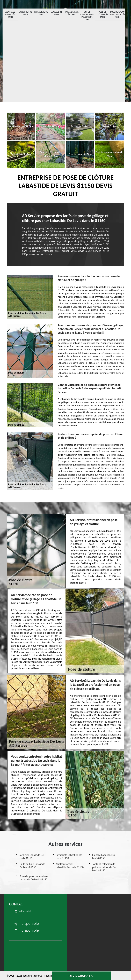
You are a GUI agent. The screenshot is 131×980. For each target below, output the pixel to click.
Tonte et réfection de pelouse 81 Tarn (87, 16)
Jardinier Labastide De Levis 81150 (32, 857)
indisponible (27, 923)
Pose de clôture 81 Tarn (102, 14)
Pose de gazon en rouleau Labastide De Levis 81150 (34, 878)
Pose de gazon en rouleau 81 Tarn (118, 14)
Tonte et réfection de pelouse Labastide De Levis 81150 (104, 867)
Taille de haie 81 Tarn (72, 13)
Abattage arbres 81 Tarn (10, 14)
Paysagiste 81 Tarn (41, 13)
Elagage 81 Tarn (56, 13)
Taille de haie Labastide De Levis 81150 (32, 866)
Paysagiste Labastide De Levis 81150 (69, 857)
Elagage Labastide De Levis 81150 (104, 857)
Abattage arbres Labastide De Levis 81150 (70, 866)
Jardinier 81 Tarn (26, 13)
